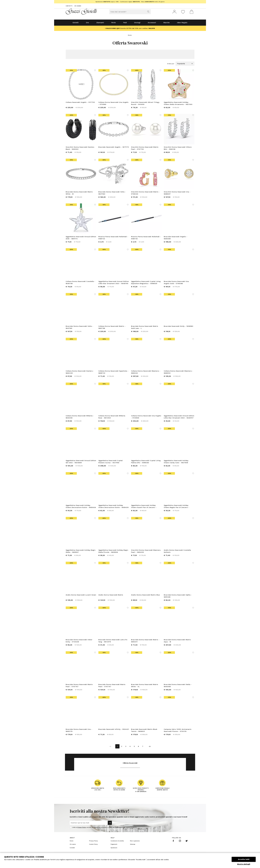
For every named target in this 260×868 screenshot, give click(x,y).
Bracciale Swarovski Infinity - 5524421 (114, 730)
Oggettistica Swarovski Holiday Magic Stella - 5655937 (81, 552)
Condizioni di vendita (117, 842)
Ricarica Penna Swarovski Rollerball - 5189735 (146, 238)
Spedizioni (114, 849)
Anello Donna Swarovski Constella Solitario (177, 552)
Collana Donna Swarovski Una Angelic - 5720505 (146, 418)
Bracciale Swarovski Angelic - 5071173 (114, 148)
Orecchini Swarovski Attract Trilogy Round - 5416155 (145, 104)
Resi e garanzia (135, 842)
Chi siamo (78, 6)
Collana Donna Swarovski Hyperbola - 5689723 (113, 373)
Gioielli (76, 23)
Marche (167, 23)
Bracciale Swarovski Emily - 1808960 (179, 327)
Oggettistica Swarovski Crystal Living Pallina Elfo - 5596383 (146, 462)
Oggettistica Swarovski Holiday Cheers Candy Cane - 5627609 (176, 462)
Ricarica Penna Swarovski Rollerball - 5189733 (113, 238)
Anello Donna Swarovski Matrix (111, 596)
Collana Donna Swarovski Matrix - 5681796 (112, 328)
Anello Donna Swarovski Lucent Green (81, 596)
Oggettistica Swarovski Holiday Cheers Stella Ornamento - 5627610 (178, 104)
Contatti (69, 6)
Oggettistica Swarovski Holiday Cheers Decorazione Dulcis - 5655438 (81, 507)
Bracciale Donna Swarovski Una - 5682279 (79, 731)
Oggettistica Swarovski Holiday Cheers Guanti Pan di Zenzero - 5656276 (144, 507)
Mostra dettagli (244, 864)
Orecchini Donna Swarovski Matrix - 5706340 (145, 194)
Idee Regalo (182, 23)
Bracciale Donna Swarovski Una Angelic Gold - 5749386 (176, 283)
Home (130, 36)
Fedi (125, 23)
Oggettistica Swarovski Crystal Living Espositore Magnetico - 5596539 (146, 283)
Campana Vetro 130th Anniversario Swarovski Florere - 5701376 (178, 731)
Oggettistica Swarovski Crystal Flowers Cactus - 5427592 (111, 462)
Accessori (152, 23)
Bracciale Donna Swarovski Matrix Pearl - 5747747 (79, 686)
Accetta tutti (244, 859)
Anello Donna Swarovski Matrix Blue (145, 596)
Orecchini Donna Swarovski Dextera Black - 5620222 (80, 149)
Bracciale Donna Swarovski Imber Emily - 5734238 (79, 642)
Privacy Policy (82, 828)
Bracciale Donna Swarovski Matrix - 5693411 (145, 642)
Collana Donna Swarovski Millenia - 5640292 (80, 418)
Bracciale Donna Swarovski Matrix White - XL (145, 686)
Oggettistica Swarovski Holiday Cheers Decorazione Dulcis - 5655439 (113, 507)
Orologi (137, 23)
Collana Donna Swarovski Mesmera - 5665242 (146, 373)
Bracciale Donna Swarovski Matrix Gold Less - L (145, 328)
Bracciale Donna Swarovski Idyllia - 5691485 (178, 597)
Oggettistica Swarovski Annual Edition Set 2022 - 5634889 (81, 462)
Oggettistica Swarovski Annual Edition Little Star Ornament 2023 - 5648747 (179, 418)
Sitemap (133, 845)
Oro (87, 23)
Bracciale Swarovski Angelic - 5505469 (176, 238)
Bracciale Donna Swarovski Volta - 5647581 (79, 328)
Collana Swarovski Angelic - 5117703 (80, 103)
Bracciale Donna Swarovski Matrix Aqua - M (177, 642)
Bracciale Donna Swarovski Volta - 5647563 (112, 194)
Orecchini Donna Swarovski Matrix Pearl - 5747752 (145, 149)
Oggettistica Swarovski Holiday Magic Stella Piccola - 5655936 (113, 552)
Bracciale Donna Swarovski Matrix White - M (79, 194)
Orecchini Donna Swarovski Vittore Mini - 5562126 (178, 149)
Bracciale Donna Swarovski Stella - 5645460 (178, 686)
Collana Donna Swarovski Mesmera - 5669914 (178, 373)
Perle (114, 23)
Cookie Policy (93, 845)
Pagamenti (114, 845)
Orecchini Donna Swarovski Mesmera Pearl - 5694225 (146, 552)
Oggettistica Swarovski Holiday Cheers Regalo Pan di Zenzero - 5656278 (177, 507)
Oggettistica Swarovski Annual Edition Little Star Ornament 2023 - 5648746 (114, 283)
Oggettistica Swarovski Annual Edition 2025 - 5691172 (81, 238)
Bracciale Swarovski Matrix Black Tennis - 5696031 (144, 731)
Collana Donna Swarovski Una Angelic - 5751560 (113, 104)
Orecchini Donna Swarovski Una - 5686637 (177, 194)
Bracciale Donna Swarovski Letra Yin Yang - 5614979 (113, 642)
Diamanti (100, 23)
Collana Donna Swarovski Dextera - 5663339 (80, 373)
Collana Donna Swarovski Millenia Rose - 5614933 (112, 418)
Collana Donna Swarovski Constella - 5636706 (80, 283)
